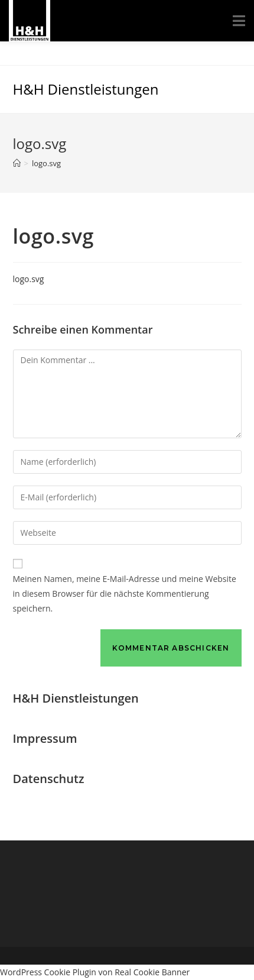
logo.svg (29, 279)
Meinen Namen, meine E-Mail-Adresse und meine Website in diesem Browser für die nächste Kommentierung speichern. (125, 594)
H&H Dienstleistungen (86, 89)
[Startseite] (17, 163)
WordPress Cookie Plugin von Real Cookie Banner (95, 972)
